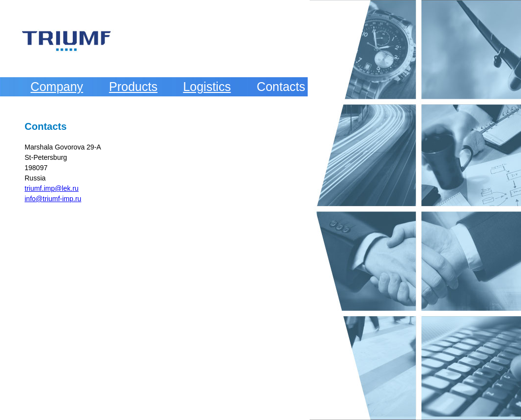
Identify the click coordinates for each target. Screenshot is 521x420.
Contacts (281, 87)
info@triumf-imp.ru (53, 199)
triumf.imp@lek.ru (52, 188)
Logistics (207, 87)
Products (133, 87)
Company (57, 87)
